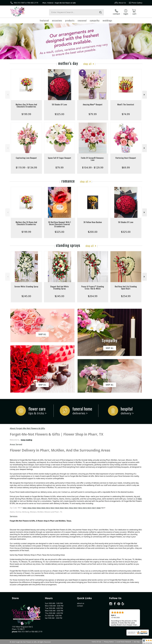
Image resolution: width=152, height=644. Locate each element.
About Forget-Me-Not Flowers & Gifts (27, 428)
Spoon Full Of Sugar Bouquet (60, 158)
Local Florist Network (124, 642)
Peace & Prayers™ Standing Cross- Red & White (93, 288)
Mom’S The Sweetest (126, 104)
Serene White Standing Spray (26, 286)
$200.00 (93, 232)
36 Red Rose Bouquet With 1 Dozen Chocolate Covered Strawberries (60, 224)
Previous (8, 95)
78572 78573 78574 (85, 508)
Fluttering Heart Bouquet (126, 158)
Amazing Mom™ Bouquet (93, 104)
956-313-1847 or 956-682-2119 (26, 3)
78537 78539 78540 (57, 508)
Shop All (87, 64)
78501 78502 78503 (29, 508)
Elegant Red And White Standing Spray (60, 288)
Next (145, 95)
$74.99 (126, 114)
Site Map (137, 642)
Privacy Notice (109, 642)
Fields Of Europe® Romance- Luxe (93, 159)
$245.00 (26, 296)
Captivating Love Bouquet (26, 158)
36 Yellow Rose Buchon (93, 222)
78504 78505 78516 (43, 508)
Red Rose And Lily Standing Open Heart (126, 288)
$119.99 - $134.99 (26, 167)
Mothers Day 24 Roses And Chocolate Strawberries (26, 106)
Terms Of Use (96, 642)
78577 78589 (96, 508)
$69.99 (126, 167)
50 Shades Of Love (59, 104)
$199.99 (26, 114)
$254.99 (126, 296)
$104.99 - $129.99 (93, 167)
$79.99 (93, 114)
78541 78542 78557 (71, 508)
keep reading (27, 440)
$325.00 (59, 114)
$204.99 (93, 296)
